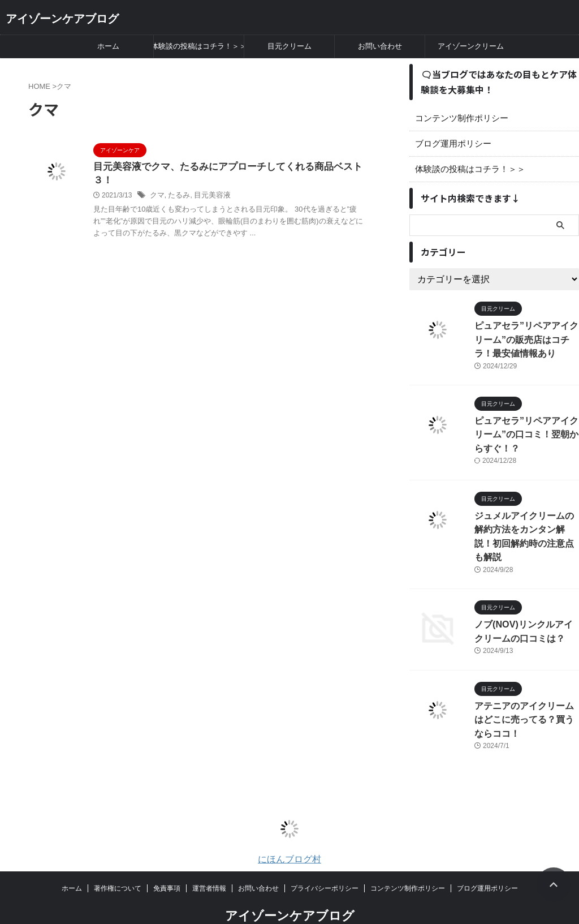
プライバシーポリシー (325, 860)
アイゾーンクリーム (471, 46)
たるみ (177, 182)
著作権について (118, 860)
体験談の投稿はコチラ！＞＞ (199, 46)
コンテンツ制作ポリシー (459, 118)
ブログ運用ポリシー (451, 144)
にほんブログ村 (289, 831)
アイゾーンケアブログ (62, 19)
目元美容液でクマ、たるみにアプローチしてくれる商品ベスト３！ (229, 167)
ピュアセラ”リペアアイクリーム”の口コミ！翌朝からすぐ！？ (524, 429)
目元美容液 (208, 182)
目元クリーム (289, 46)
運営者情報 (209, 860)
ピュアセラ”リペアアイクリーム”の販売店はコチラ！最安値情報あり (524, 338)
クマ (157, 182)
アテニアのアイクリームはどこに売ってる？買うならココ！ (526, 692)
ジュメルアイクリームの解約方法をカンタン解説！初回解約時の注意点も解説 (526, 521)
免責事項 (167, 860)
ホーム (108, 46)
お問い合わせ (380, 46)
